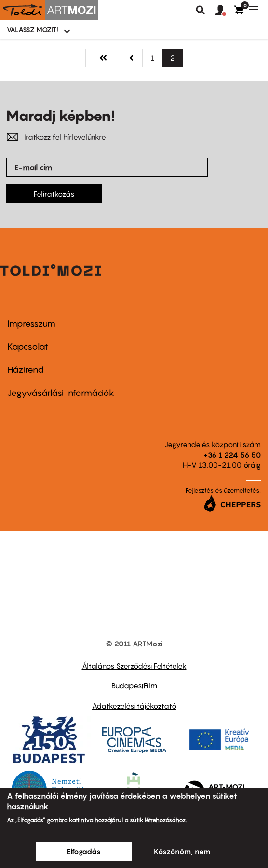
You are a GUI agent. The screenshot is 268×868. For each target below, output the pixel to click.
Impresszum (31, 323)
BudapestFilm (134, 685)
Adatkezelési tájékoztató (134, 706)
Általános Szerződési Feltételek (134, 666)
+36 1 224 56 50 (232, 455)
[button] (225, 11)
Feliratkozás (54, 194)
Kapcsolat (28, 347)
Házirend (26, 370)
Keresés (201, 10)
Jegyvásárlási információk (61, 393)
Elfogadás (84, 851)
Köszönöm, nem (182, 851)
